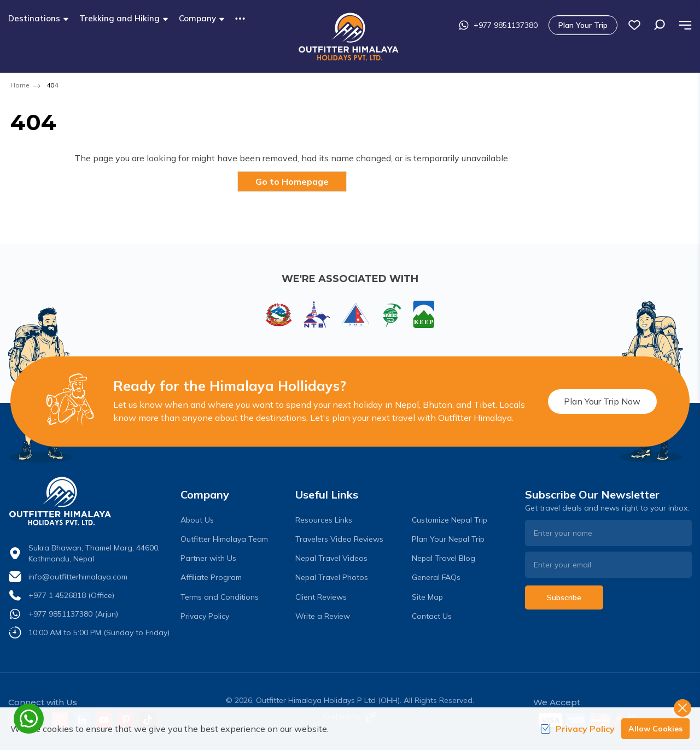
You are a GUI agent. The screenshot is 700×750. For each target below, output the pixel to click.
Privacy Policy (205, 616)
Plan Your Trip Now (602, 401)
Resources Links (324, 520)
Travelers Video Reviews (339, 539)
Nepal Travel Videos (331, 558)
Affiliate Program (211, 577)
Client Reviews (321, 597)
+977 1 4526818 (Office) (71, 595)
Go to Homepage (292, 181)
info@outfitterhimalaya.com (78, 577)
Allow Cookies (655, 729)
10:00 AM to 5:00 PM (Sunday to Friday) (99, 632)
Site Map (427, 597)
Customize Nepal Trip (450, 520)
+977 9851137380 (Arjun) (73, 614)
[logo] (92, 501)
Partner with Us (208, 558)
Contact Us (432, 616)
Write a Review (323, 616)
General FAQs (436, 577)
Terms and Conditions (220, 597)
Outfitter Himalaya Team (224, 539)
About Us (197, 520)
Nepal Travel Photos (332, 577)
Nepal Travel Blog (444, 558)
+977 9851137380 (498, 25)
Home (20, 85)
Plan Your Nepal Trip (448, 539)
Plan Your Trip (583, 25)
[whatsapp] (29, 719)
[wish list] (634, 25)
